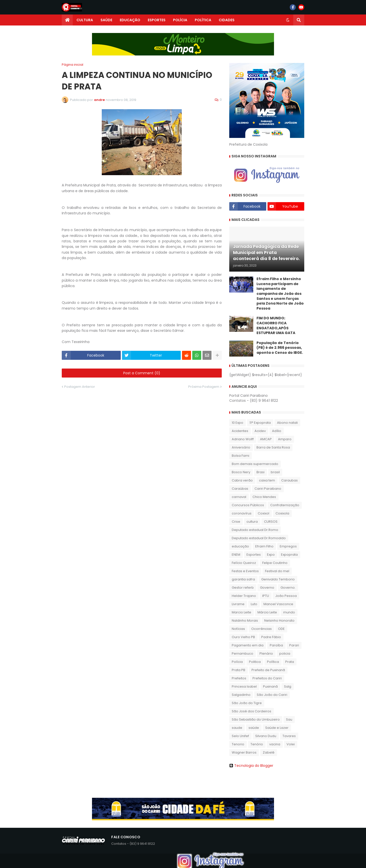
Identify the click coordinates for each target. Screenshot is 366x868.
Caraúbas (240, 489)
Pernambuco (242, 653)
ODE (281, 629)
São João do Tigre (247, 703)
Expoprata (289, 555)
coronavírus (242, 513)
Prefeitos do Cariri (267, 678)
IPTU (266, 596)
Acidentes (240, 431)
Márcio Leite (267, 612)
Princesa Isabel (244, 686)
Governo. (288, 588)
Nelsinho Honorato (279, 621)
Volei (291, 744)
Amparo (285, 439)
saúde (254, 728)
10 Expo (237, 423)
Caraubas (289, 480)
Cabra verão (242, 480)
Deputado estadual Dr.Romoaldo (259, 538)
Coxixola (282, 513)
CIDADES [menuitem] (227, 20)
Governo (267, 588)
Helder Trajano (244, 596)
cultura (252, 522)
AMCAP (266, 439)
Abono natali (287, 423)
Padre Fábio (271, 637)
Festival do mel (277, 571)
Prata (290, 662)
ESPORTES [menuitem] (157, 20)
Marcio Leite (241, 612)
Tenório (257, 744)
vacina (275, 744)
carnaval (239, 497)
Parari (294, 645)
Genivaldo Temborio (278, 579)
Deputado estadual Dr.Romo (255, 530)
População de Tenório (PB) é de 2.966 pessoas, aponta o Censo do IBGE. (280, 348)
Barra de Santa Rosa (273, 447)
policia (285, 653)
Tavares (289, 736)
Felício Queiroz (244, 563)
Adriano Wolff (243, 439)
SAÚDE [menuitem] (106, 20)
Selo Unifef (240, 736)
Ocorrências (261, 629)
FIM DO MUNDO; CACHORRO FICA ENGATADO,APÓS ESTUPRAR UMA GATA (276, 326)
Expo (271, 555)
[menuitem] (67, 20)
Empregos (288, 546)
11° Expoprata (260, 423)
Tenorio (238, 744)
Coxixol (263, 513)
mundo (289, 612)
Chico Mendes (264, 497)
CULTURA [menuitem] (85, 20)
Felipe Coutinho (275, 563)
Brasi (260, 472)
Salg (288, 686)
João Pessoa (286, 596)
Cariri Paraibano (268, 489)
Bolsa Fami (240, 456)
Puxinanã (270, 686)
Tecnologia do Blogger (251, 766)
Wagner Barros (244, 752)
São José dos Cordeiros (251, 711)
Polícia (237, 662)
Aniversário (241, 447)
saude (237, 728)
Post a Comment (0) (142, 373)
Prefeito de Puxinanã (268, 670)
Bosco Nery (241, 472)
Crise (236, 522)
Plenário (266, 653)
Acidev (260, 431)
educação (240, 546)
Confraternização (285, 505)
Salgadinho (241, 695)
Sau (289, 719)
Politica (255, 662)
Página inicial (72, 65)
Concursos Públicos (248, 505)
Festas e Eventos (245, 571)
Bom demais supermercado (255, 464)
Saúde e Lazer (277, 728)
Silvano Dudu (266, 736)
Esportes (254, 555)
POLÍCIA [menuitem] (180, 20)
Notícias (238, 629)
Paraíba (276, 645)
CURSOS (271, 522)
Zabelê (269, 752)
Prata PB (238, 670)
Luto (254, 604)
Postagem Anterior (80, 387)
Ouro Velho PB (243, 637)
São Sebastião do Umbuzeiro (256, 719)
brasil (275, 472)
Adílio (277, 431)
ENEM (236, 555)
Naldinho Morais (245, 621)
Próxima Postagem (204, 387)
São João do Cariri (272, 695)
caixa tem (267, 480)
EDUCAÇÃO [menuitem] (130, 20)
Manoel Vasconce (278, 604)
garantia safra (243, 579)
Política (273, 662)
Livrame (238, 604)
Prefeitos (239, 678)
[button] (288, 20)
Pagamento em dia (248, 645)
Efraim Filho (264, 546)
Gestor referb (243, 588)
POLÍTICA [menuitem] (203, 20)
